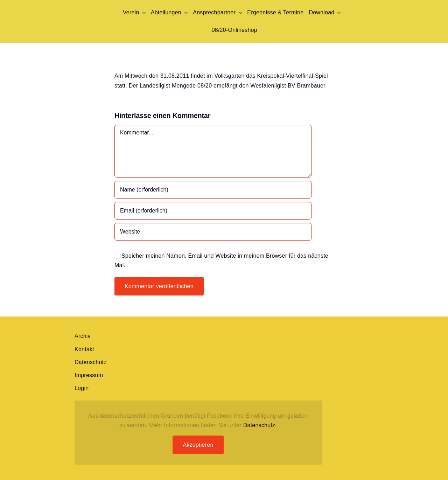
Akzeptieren (198, 445)
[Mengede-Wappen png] (86, 6)
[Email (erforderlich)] (213, 211)
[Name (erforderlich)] (213, 190)
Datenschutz (259, 425)
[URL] (213, 232)
